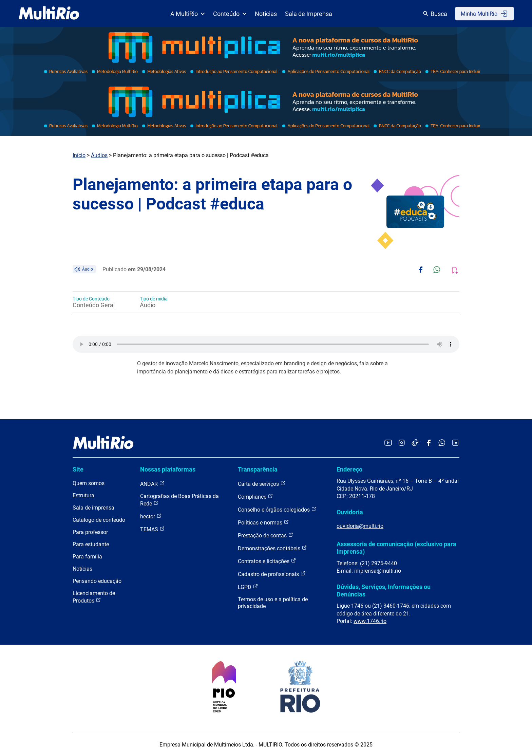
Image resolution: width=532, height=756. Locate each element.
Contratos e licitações (267, 561)
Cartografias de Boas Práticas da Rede (179, 500)
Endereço (349, 469)
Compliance (255, 496)
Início (79, 155)
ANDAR (152, 484)
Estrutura (83, 495)
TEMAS (153, 529)
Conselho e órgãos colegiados (277, 509)
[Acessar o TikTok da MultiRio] (415, 443)
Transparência (258, 469)
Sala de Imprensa (309, 14)
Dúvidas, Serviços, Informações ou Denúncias (384, 591)
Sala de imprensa (93, 508)
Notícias (266, 14)
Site (78, 469)
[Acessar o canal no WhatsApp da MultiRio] (442, 443)
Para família (87, 557)
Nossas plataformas (168, 469)
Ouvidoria (350, 512)
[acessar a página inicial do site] (49, 14)
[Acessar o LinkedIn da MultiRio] (455, 443)
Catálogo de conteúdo (99, 520)
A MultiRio (188, 14)
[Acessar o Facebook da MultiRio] (429, 443)
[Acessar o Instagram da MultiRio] (402, 443)
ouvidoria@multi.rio (360, 526)
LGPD (248, 587)
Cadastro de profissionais (272, 574)
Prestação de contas (266, 535)
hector (151, 516)
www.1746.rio (370, 621)
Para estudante (91, 544)
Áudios (99, 155)
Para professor (90, 532)
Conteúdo (230, 14)
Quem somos (89, 483)
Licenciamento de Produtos (94, 597)
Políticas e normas (263, 522)
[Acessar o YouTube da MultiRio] (388, 443)
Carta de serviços (262, 484)
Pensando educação (97, 581)
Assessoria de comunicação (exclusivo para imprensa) (396, 548)
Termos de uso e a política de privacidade (273, 603)
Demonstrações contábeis (272, 548)
